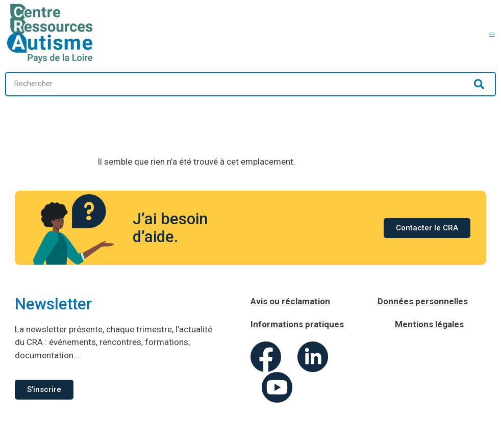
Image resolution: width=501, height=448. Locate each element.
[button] (492, 33)
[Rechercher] (479, 84)
